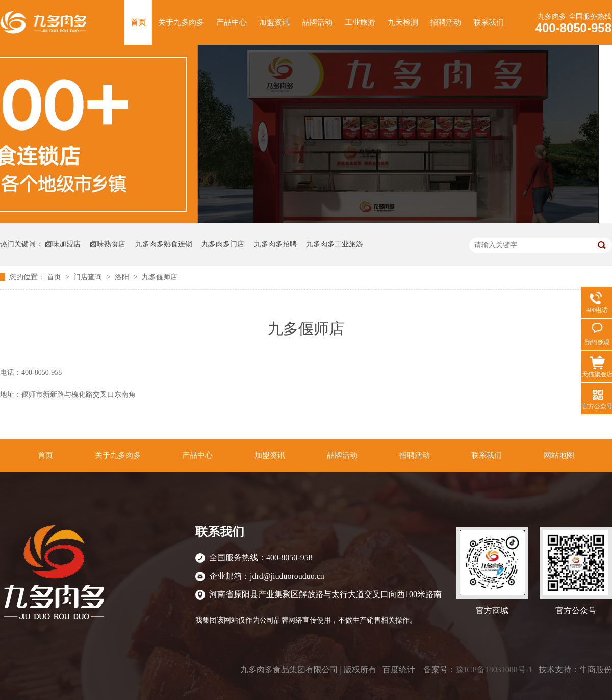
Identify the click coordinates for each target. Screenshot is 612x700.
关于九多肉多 (181, 22)
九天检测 (403, 22)
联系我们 (489, 22)
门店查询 (89, 277)
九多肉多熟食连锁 (164, 244)
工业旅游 (360, 22)
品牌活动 (317, 22)
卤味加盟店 (63, 244)
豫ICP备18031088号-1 (494, 670)
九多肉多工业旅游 (335, 244)
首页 (138, 22)
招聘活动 (446, 22)
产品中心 (232, 22)
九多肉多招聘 (275, 244)
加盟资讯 (274, 22)
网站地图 (559, 455)
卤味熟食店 (108, 244)
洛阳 (123, 277)
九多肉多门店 (223, 244)
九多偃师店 (160, 277)
